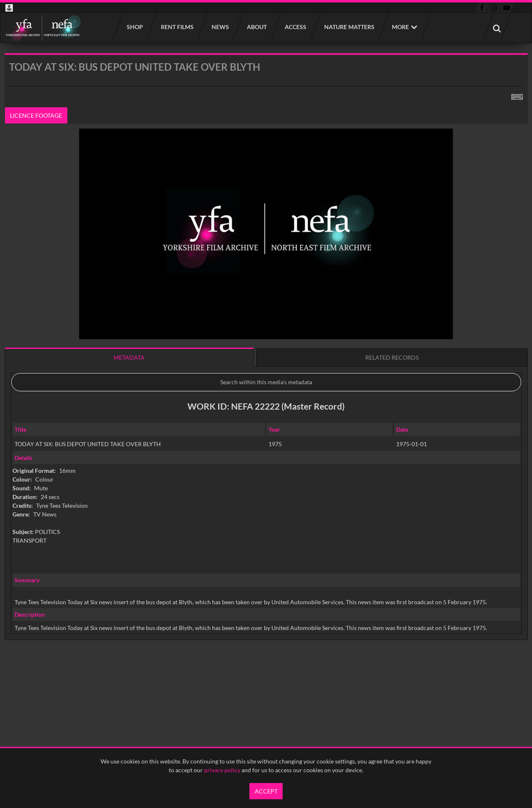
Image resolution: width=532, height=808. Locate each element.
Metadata (129, 357)
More (400, 27)
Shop (134, 27)
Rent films (177, 27)
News (220, 27)
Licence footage (36, 115)
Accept (266, 791)
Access (295, 27)
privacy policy (222, 770)
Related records (392, 357)
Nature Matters (349, 27)
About (256, 27)
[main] (266, 368)
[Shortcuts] (517, 95)
